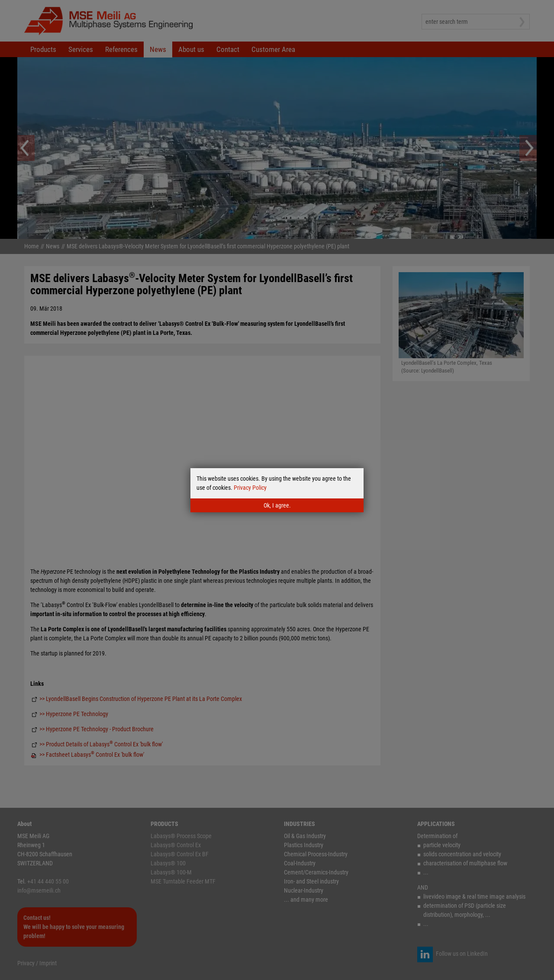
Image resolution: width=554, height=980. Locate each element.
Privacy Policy (250, 488)
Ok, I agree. (277, 505)
